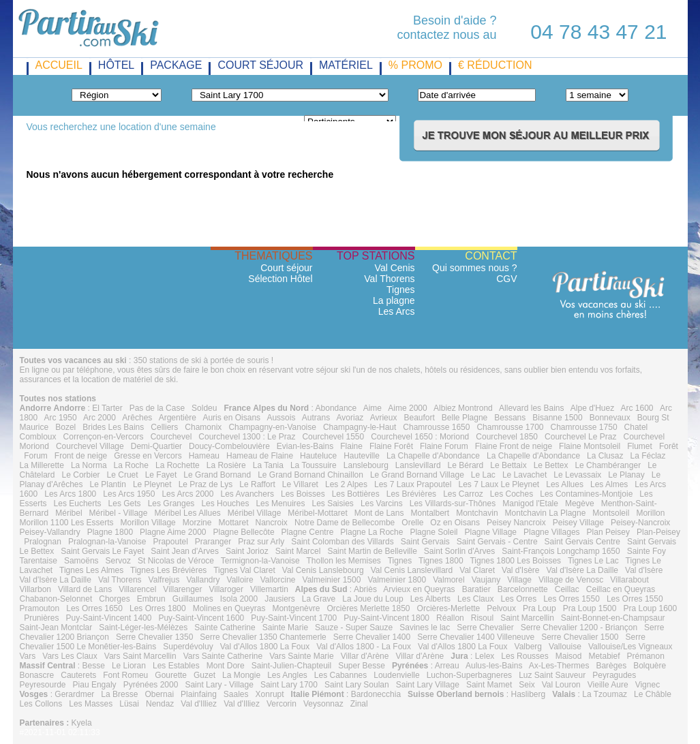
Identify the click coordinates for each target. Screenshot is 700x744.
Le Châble (653, 694)
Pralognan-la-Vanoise (107, 542)
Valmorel (448, 580)
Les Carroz (463, 494)
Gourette (171, 675)
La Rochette (178, 465)
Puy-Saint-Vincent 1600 (201, 618)
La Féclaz (648, 456)
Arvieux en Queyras (419, 589)
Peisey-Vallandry (50, 532)
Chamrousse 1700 (510, 427)
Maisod (569, 656)
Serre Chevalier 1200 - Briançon (579, 627)
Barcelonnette (523, 589)
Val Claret (477, 570)
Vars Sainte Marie (301, 656)
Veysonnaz (323, 704)
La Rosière (226, 465)
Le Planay (626, 475)
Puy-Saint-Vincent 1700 (294, 618)
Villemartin (269, 589)
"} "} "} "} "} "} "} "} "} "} (117, 95)
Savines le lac (425, 627)
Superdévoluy (188, 647)
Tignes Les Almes (91, 570)
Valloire (240, 580)
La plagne (394, 300)
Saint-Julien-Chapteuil (291, 666)
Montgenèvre (296, 608)
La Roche (131, 465)
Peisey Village (578, 523)
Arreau (447, 666)
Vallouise (565, 647)
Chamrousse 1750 (584, 427)
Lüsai (129, 704)
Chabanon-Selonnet (56, 599)
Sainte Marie (285, 627)
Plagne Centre (308, 532)
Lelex (485, 656)
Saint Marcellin (527, 618)
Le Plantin (108, 484)
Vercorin (281, 704)
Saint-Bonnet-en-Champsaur (613, 618)
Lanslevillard (418, 465)
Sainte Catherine (225, 627)
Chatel (636, 427)
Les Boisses (303, 494)
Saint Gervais (425, 542)
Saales (236, 694)
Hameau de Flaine (260, 456)
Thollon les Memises (343, 561)
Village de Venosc (571, 580)
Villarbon (35, 589)
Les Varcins (382, 503)
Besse (94, 666)
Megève (580, 503)
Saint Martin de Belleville (372, 551)
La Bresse (119, 694)
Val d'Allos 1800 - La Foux (364, 647)
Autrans (316, 418)
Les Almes (609, 484)
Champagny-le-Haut (360, 427)
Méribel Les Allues (187, 513)
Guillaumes (193, 599)
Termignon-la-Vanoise (260, 561)
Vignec (648, 685)
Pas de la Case (157, 408)
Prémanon (646, 656)
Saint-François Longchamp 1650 (561, 551)
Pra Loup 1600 (650, 608)
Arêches (137, 418)
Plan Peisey (608, 532)
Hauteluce (318, 456)
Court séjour (286, 268)
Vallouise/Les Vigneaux (630, 647)
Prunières (41, 618)
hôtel (116, 65)
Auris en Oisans (231, 418)
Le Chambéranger (608, 465)
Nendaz (160, 704)
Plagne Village (491, 532)
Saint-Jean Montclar (56, 627)
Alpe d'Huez (592, 408)
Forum (36, 456)
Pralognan (43, 542)
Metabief (604, 656)
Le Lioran (129, 666)
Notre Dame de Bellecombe (345, 523)
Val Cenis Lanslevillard (412, 570)
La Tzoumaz (605, 694)
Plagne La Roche (371, 532)
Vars (28, 656)
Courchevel (171, 437)
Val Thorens (389, 279)
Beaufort (419, 418)
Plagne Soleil (433, 532)
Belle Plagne (465, 418)
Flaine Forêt (391, 446)
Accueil (59, 65)
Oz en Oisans (455, 523)
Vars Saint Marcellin (140, 656)
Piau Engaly (95, 685)
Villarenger (182, 589)
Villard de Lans (85, 589)
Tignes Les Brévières (168, 570)
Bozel (65, 427)
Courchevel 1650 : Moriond (420, 437)
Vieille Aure (608, 685)
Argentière (178, 418)
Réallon (450, 618)
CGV (506, 279)
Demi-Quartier (156, 446)
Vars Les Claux (70, 656)
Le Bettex (551, 465)
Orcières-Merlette (449, 608)
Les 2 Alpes (346, 484)
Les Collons (41, 704)
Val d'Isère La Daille (582, 570)
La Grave (319, 599)
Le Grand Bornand (217, 475)
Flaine (351, 446)
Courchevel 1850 (507, 437)
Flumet (640, 446)
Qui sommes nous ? (475, 268)
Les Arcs (397, 311)
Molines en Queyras (229, 608)
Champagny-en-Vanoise (272, 427)
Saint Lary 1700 (289, 685)
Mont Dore (226, 666)
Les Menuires (280, 503)
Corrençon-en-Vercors (104, 437)
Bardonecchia (376, 694)
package (176, 65)
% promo (415, 65)
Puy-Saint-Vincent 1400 (109, 618)
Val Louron (561, 685)
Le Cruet (123, 475)
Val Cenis (395, 268)
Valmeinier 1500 (332, 580)
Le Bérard (466, 465)
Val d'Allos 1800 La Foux (265, 647)
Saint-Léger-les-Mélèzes (143, 627)
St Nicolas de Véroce (176, 561)
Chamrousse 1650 (436, 427)
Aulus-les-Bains (494, 666)
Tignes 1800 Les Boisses (515, 561)
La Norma (89, 465)
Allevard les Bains (531, 408)
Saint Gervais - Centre (497, 542)
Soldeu (204, 408)
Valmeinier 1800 (397, 580)
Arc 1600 (637, 408)
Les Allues (565, 484)
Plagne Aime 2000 (173, 532)
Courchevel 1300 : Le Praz (247, 437)
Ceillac (567, 589)
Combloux (38, 437)
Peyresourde (43, 685)
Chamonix (203, 427)
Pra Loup (539, 608)
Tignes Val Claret (244, 570)
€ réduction (495, 65)
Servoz (118, 561)
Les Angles (287, 675)
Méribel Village (255, 513)
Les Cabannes (340, 675)
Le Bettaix (508, 465)
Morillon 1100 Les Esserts (67, 523)
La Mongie (241, 675)
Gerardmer (74, 694)
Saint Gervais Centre (582, 542)
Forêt (669, 446)
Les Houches (225, 503)
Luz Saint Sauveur (552, 675)
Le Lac (483, 475)
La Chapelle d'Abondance (433, 456)
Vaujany (486, 580)
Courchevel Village (90, 446)
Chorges (114, 599)
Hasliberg (529, 694)
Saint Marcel (298, 551)
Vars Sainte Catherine (223, 656)
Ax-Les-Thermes (559, 666)
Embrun (151, 599)
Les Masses (91, 704)
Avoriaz (350, 418)
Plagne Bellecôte (244, 532)
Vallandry (203, 580)
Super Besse (362, 666)
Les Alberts (430, 599)
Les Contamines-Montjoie (586, 494)
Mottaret (233, 523)
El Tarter (107, 408)
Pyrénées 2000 (151, 685)
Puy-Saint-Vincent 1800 (386, 618)
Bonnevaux (610, 418)
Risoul (482, 618)
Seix (527, 685)
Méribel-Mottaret (317, 513)
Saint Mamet (489, 685)
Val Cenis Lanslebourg (323, 570)
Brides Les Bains (113, 427)
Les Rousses (524, 656)
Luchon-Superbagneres (469, 675)
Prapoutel (170, 542)
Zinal (359, 704)
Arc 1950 (61, 418)
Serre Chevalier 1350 (154, 637)
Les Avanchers (247, 494)
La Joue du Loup (372, 599)
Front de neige (81, 456)
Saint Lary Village (428, 685)
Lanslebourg (366, 465)
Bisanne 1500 (557, 418)
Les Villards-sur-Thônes (453, 503)
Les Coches (512, 494)
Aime (372, 408)
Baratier (476, 589)
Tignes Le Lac (593, 561)
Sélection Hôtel (280, 279)
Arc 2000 (100, 418)
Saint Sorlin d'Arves (459, 551)
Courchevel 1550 (333, 437)
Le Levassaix (577, 475)
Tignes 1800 (441, 561)
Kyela (82, 723)
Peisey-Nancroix (640, 523)
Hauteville (362, 456)
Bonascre (37, 675)
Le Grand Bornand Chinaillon (310, 475)
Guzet (204, 675)
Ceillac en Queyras (621, 589)
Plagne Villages (552, 532)
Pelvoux (501, 608)
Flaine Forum (444, 446)
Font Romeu (125, 675)
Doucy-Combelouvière (229, 446)
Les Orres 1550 (572, 599)
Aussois (281, 418)
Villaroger (226, 589)
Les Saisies (333, 503)
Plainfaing (199, 694)
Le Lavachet (524, 475)
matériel (346, 65)
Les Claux (475, 599)
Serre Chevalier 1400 (372, 637)
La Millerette (42, 465)
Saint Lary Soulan (357, 685)
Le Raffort (257, 484)
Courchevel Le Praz (580, 437)
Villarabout (629, 580)
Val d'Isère (520, 570)
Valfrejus (164, 580)
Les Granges (171, 503)
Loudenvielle (396, 675)
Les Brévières (411, 494)
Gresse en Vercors (148, 456)
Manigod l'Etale (530, 503)
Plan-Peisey (658, 532)
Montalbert (430, 513)
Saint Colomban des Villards (343, 542)
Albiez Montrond (463, 408)
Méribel (69, 513)
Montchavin (477, 513)
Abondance (336, 408)
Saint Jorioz (247, 551)
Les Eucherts (78, 503)
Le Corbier (81, 475)
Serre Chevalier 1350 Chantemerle (263, 637)
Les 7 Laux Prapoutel (413, 484)
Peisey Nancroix (516, 523)
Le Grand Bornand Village (417, 475)
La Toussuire (314, 465)
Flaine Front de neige (514, 446)
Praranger (213, 542)
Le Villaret (300, 484)
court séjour (260, 65)
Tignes (401, 290)
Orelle (412, 523)
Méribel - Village (119, 513)
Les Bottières (356, 494)
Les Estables (176, 666)
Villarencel (137, 589)
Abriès (365, 589)
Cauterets (78, 675)
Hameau (204, 456)
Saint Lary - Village (219, 685)
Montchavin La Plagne (546, 513)
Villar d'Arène (365, 656)
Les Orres (518, 599)
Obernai (159, 694)
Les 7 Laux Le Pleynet (499, 484)
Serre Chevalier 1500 (580, 637)
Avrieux (384, 418)
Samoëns (81, 561)
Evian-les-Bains (305, 446)
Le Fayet (161, 475)
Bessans (510, 418)
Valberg (528, 647)
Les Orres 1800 (158, 608)
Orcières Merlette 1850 (368, 608)
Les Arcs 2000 (187, 494)
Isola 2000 (239, 599)
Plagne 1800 (110, 532)
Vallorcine (278, 580)
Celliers (164, 427)
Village (519, 580)
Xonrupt (270, 694)
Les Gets (125, 503)
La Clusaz (605, 456)
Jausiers (280, 599)
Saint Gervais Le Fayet (102, 551)
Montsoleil (611, 513)
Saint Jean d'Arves (185, 551)
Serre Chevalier (485, 627)
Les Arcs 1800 (70, 494)
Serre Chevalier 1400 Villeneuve (476, 637)
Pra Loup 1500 (590, 608)
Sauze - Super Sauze (354, 627)
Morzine (197, 523)
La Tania (268, 465)
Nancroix (272, 523)
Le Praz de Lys (206, 484)
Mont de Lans (379, 513)
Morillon (650, 513)
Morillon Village (148, 523)
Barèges (611, 666)
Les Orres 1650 (94, 608)
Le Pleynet (152, 484)
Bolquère (650, 666)
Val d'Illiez (199, 704)
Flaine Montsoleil (590, 446)
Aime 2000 (407, 408)
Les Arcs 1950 (129, 494)
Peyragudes (614, 675)
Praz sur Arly (261, 542)
